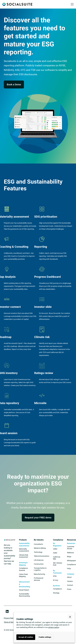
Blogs (69, 557)
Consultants (38, 544)
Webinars (70, 553)
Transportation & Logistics (40, 569)
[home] (17, 4)
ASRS (55, 553)
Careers (70, 581)
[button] (72, 4)
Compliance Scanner (23, 569)
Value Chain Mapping (23, 575)
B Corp (56, 580)
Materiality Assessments (24, 550)
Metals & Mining (40, 548)
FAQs (69, 569)
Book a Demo (14, 84)
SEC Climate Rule (58, 564)
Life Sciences (39, 560)
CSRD (55, 549)
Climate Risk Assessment (24, 556)
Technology (38, 552)
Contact (70, 585)
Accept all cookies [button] (26, 637)
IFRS (55, 576)
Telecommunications (42, 556)
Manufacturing (39, 574)
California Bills (57, 558)
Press (69, 589)
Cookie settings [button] (45, 637)
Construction (39, 564)
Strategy (56, 593)
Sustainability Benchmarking (24, 595)
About (69, 577)
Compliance (57, 589)
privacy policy (54, 627)
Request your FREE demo (38, 518)
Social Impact (24, 590)
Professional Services (39, 579)
